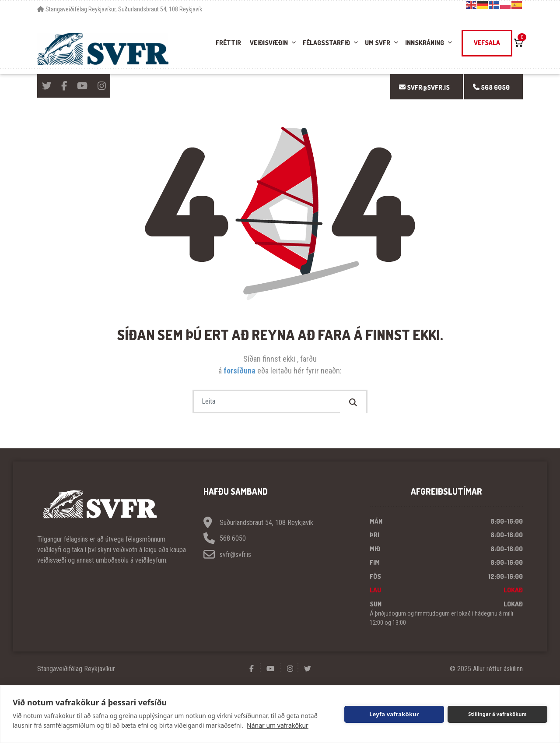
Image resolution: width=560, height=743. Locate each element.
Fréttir (228, 43)
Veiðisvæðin (269, 43)
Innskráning (425, 43)
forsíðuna (240, 371)
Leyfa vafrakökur (394, 714)
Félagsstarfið (326, 43)
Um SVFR (378, 43)
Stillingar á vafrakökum (497, 714)
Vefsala (487, 43)
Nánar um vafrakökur (278, 725)
